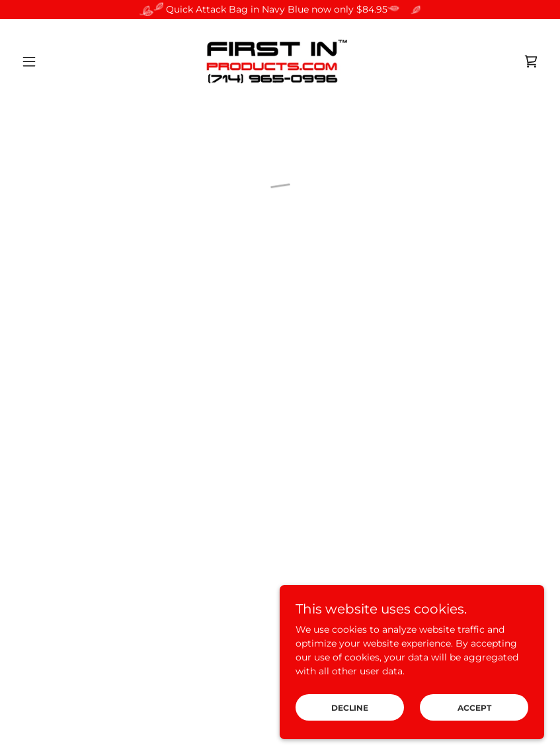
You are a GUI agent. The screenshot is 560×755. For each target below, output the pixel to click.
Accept (474, 708)
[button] (56, 61)
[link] (280, 61)
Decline (350, 708)
